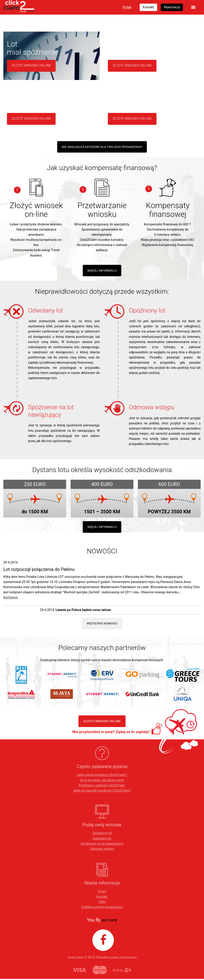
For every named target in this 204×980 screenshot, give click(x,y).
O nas (102, 893)
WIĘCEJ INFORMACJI (102, 271)
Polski (127, 7)
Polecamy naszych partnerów (102, 649)
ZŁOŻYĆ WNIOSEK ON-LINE (102, 722)
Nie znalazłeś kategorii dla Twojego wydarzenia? (102, 147)
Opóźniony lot (102, 834)
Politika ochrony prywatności (102, 908)
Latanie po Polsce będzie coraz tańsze (83, 611)
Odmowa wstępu (102, 850)
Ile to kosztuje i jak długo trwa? (102, 781)
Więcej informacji (102, 527)
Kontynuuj (11, 598)
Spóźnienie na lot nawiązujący (102, 845)
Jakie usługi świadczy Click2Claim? (102, 776)
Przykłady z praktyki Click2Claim (102, 787)
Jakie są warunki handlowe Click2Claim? (102, 792)
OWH (102, 903)
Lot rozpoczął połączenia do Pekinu (39, 570)
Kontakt (102, 898)
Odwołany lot (102, 840)
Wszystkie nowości (102, 624)
